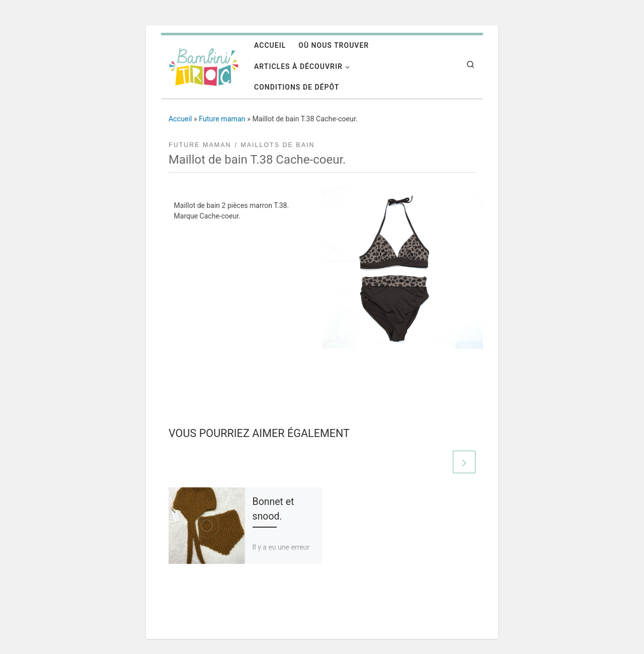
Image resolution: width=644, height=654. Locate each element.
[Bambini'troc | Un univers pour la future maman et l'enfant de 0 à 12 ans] (204, 65)
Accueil (180, 119)
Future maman (222, 119)
